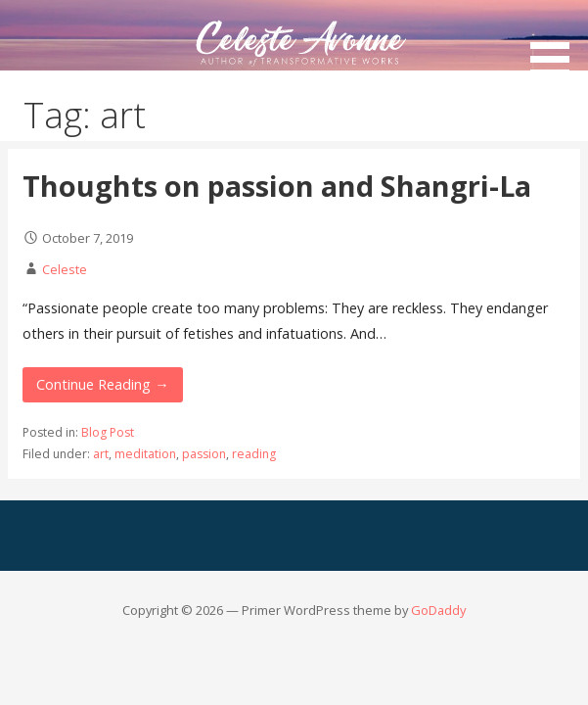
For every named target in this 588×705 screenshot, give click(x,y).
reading (254, 454)
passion (204, 454)
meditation (145, 454)
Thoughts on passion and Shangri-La (277, 186)
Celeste (65, 269)
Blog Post (108, 432)
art (101, 454)
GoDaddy (438, 610)
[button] (557, 42)
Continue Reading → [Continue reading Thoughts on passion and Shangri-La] (102, 384)
